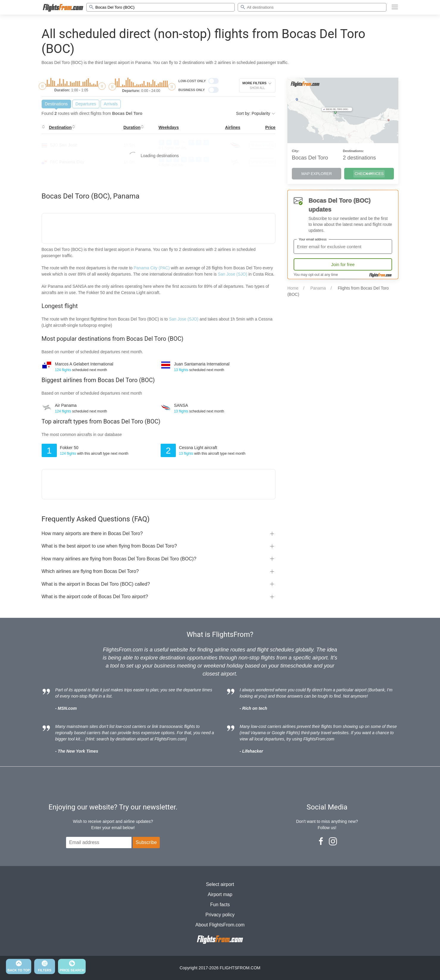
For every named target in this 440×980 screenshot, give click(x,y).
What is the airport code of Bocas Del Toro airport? (95, 597)
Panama (318, 288)
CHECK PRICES (369, 174)
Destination (60, 127)
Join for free (343, 264)
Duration (132, 127)
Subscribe (146, 842)
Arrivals (111, 104)
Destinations (56, 104)
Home (293, 288)
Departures (86, 104)
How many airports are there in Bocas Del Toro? (92, 533)
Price (270, 127)
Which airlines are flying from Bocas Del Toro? (90, 571)
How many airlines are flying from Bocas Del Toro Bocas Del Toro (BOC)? (119, 559)
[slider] (42, 86)
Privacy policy (220, 915)
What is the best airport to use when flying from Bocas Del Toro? (109, 546)
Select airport (220, 884)
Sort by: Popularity (256, 113)
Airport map (220, 894)
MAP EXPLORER (317, 174)
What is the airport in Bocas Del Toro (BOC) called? (96, 584)
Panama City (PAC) (152, 268)
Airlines (233, 127)
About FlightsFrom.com (220, 925)
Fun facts (220, 905)
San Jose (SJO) (232, 274)
